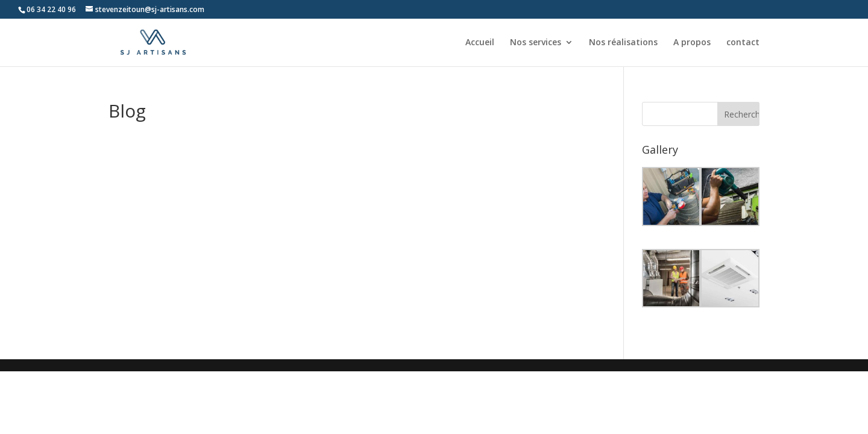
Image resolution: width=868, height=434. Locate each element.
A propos (692, 43)
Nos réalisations (623, 43)
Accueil (480, 43)
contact (743, 43)
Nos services (536, 43)
